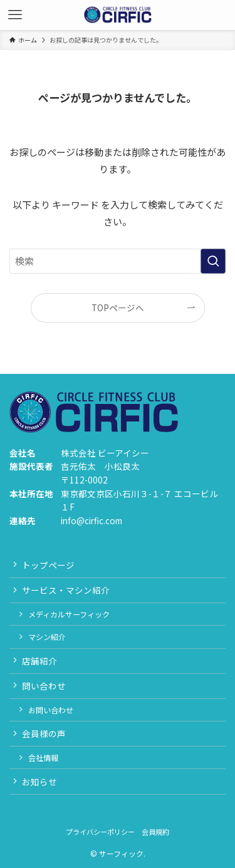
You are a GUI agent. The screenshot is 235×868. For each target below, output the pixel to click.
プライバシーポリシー (100, 832)
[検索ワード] (118, 261)
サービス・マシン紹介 (66, 590)
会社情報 (43, 757)
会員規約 (155, 832)
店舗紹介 (39, 661)
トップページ (48, 565)
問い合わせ (44, 686)
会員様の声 (44, 733)
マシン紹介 (47, 637)
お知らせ (39, 782)
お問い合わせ (51, 710)
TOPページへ (118, 307)
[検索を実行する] (213, 261)
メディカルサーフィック (69, 614)
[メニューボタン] (15, 15)
